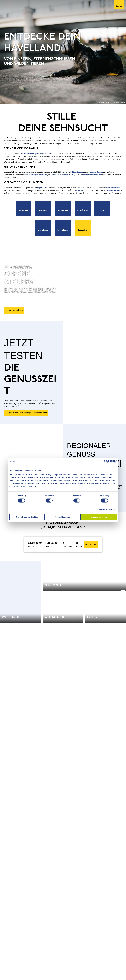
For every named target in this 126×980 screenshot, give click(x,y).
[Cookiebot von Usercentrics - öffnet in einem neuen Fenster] (106, 462)
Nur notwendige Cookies (27, 517)
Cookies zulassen (99, 517)
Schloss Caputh (96, 172)
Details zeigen (106, 510)
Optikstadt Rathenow (92, 175)
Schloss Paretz (77, 172)
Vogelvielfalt (43, 188)
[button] (24, 208)
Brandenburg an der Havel (36, 175)
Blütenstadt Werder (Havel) (63, 175)
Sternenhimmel (113, 188)
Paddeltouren (113, 191)
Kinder (79, 547)
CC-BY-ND (123, 102)
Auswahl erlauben (63, 517)
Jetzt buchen (91, 545)
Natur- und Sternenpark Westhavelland (35, 154)
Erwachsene (67, 547)
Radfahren (80, 191)
